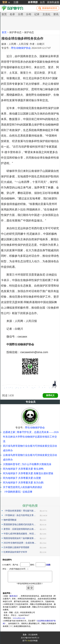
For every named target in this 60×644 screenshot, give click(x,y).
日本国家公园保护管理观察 (16, 547)
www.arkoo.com (19, 618)
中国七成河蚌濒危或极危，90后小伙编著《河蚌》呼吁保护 (20, 534)
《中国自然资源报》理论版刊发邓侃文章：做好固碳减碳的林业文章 (20, 511)
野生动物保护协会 (21, 48)
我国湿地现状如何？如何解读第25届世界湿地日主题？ (20, 538)
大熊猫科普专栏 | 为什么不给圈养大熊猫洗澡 (27, 464)
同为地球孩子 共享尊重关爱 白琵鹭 (22, 478)
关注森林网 (33, 635)
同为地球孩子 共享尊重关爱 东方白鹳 (23, 483)
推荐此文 (50, 395)
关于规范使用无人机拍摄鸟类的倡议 (23, 487)
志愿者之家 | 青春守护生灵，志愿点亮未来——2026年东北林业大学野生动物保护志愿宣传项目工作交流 (31, 437)
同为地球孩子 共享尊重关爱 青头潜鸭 (23, 469)
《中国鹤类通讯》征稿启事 (18, 492)
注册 (16, 2)
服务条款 (13, 596)
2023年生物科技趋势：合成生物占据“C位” (20, 543)
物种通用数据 (10, 520)
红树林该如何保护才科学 (15, 552)
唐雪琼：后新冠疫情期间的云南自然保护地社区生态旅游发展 (20, 529)
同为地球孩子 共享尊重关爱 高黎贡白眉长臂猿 (28, 473)
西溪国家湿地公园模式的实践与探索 (20, 524)
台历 (42, 2)
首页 (4, 32)
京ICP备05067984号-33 (30, 638)
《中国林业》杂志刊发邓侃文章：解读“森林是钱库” (20, 515)
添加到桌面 (53, 2)
